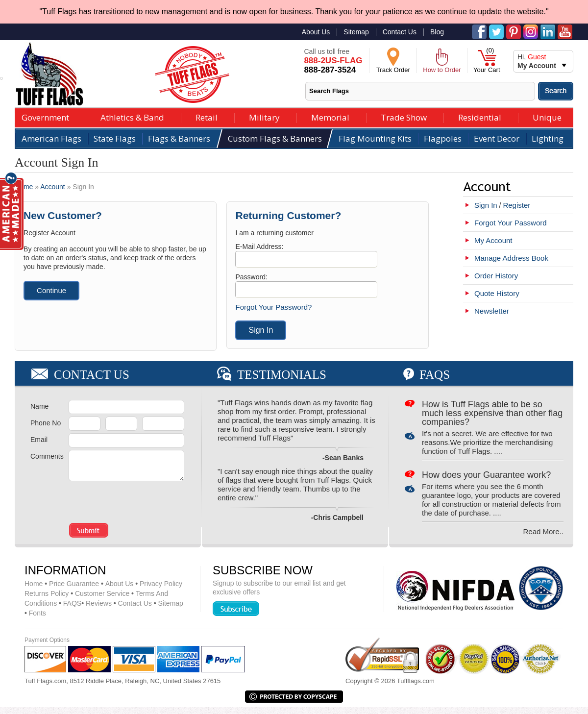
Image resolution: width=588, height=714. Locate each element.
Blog (437, 32)
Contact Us (400, 32)
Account (53, 187)
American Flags (51, 138)
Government (45, 116)
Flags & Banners (179, 138)
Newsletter (492, 311)
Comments (47, 456)
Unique (547, 116)
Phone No (46, 423)
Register (516, 205)
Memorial (330, 116)
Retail (207, 116)
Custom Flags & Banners (275, 138)
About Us (316, 32)
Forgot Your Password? (273, 307)
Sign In (486, 205)
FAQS (70, 603)
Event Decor (497, 138)
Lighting (548, 138)
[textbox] (420, 91)
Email (39, 440)
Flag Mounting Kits (375, 138)
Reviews (97, 603)
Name (39, 406)
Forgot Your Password (511, 223)
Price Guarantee (72, 584)
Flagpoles (443, 138)
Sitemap (356, 32)
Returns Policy (47, 593)
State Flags (115, 138)
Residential (480, 116)
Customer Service (101, 593)
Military (264, 116)
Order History (496, 276)
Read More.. (543, 531)
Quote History (497, 293)
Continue (51, 290)
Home (24, 187)
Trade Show (404, 116)
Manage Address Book (511, 258)
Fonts (35, 613)
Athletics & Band (132, 116)
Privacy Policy (159, 584)
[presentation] (127, 500)
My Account (493, 240)
